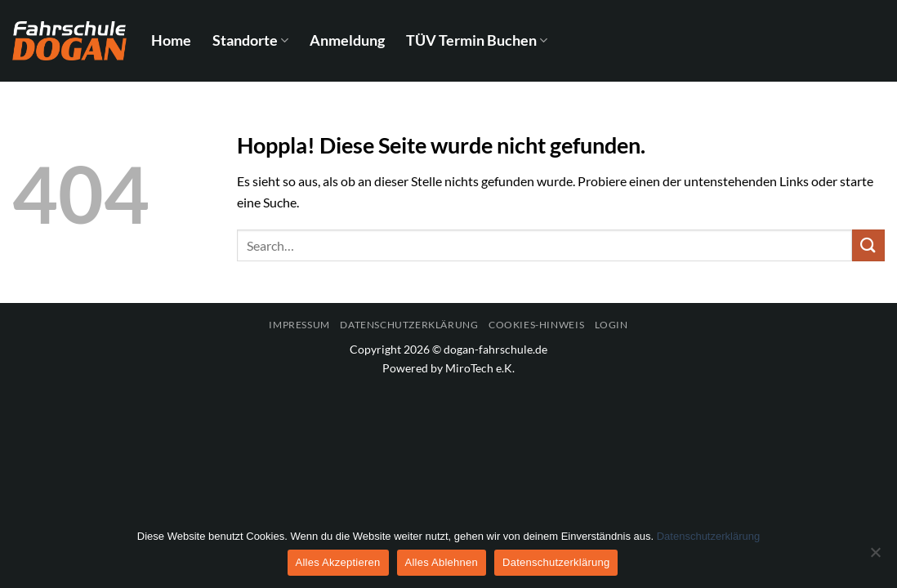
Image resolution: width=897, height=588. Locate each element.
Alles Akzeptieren (338, 562)
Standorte (250, 40)
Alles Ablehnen (442, 562)
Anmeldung (347, 40)
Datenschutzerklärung (409, 325)
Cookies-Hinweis (536, 325)
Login (611, 325)
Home (171, 40)
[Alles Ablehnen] (875, 557)
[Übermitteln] (868, 245)
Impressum (299, 325)
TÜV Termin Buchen (477, 40)
